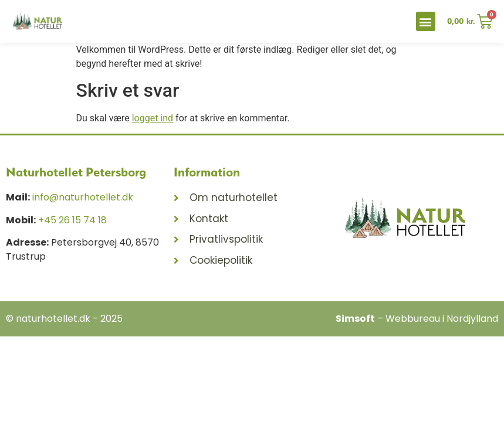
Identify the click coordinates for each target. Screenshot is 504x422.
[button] (426, 21)
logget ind (153, 118)
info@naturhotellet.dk (83, 197)
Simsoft (355, 319)
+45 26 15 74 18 (72, 220)
